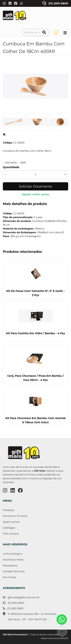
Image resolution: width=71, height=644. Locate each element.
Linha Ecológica (13, 554)
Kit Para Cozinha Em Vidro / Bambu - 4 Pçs (35, 333)
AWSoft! (64, 638)
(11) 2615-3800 (58, 3)
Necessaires (10, 565)
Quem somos (11, 522)
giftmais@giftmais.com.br (24, 597)
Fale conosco (11, 534)
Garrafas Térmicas (14, 571)
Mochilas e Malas (13, 560)
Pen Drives (9, 577)
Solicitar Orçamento (35, 186)
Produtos (8, 510)
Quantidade (11, 167)
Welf (23, 162)
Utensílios (11, 162)
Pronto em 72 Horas (15, 516)
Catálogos (9, 528)
